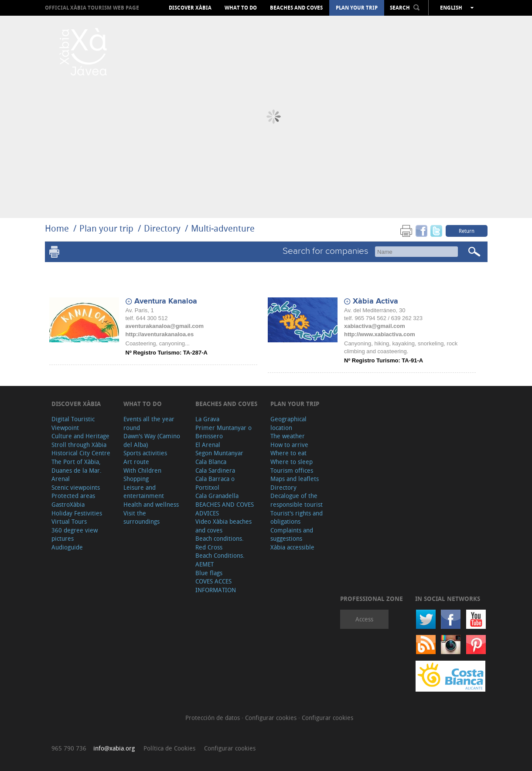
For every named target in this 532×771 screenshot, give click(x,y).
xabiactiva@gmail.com (375, 326)
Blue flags (209, 573)
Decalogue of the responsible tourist (297, 500)
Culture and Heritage (80, 436)
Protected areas (73, 496)
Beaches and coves (296, 8)
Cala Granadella (217, 496)
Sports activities (145, 453)
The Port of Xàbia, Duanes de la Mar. (77, 466)
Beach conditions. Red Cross (220, 543)
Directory (162, 228)
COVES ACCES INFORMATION (216, 585)
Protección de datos (213, 718)
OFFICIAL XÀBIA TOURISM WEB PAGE (92, 8)
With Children (142, 470)
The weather (288, 436)
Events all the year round (149, 423)
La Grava (207, 419)
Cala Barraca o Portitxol (215, 483)
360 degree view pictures (75, 534)
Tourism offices (292, 470)
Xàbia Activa (375, 301)
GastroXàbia (68, 504)
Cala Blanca (211, 462)
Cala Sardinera (215, 470)
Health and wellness (151, 504)
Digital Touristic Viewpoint (73, 423)
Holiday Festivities (77, 513)
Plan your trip (357, 8)
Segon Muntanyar (219, 453)
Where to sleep (292, 462)
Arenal (61, 479)
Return (467, 231)
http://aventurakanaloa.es (160, 334)
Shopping (136, 479)
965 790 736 (69, 748)
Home (57, 228)
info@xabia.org (114, 748)
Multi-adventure (223, 228)
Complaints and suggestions (292, 534)
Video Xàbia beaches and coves (223, 526)
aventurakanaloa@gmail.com (165, 326)
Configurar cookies (272, 718)
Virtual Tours (69, 521)
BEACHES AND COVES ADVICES (225, 509)
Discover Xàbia (190, 8)
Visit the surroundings (142, 517)
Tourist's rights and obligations (297, 517)
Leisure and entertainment (144, 492)
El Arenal (208, 445)
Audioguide (67, 547)
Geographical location (288, 423)
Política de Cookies (169, 748)
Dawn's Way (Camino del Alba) (152, 440)
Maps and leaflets (295, 479)
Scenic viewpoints (76, 487)
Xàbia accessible (292, 547)
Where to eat (288, 453)
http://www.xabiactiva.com (380, 334)
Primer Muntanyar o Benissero (223, 432)
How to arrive (289, 445)
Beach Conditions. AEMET (220, 560)
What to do (241, 8)
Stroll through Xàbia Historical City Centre (81, 449)
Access (364, 619)
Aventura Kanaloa (166, 301)
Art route (136, 462)
